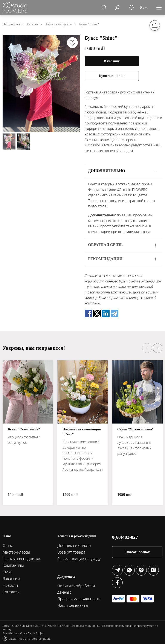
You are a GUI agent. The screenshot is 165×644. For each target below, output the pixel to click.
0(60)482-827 (125, 537)
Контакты (11, 592)
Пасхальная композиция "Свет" (82, 432)
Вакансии (11, 579)
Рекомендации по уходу (79, 559)
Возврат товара (71, 552)
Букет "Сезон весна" (24, 429)
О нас (8, 545)
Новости (10, 585)
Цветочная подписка (21, 559)
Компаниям (13, 565)
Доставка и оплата (74, 545)
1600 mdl (95, 48)
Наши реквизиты (73, 605)
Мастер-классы (16, 552)
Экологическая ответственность (30, 639)
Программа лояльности (79, 599)
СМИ (7, 572)
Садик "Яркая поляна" (136, 429)
